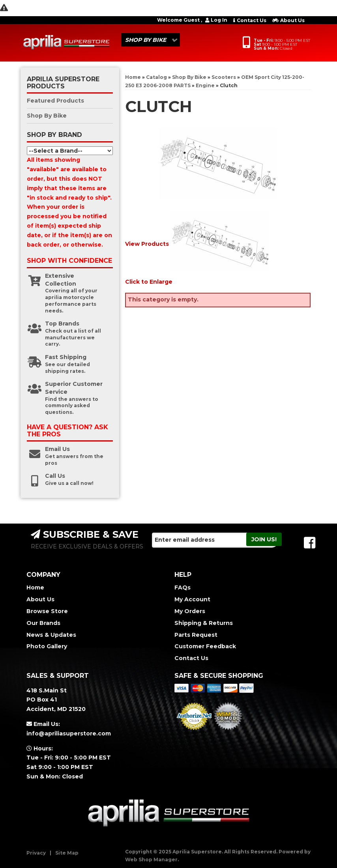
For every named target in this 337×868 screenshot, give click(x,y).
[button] (151, 40)
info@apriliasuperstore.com (69, 733)
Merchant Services (194, 732)
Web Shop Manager (151, 860)
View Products (147, 244)
